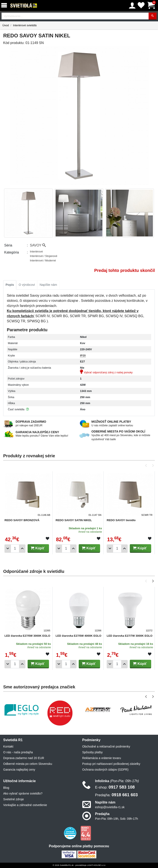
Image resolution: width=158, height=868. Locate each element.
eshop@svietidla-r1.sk (110, 807)
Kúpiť (38, 548)
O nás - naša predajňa (18, 752)
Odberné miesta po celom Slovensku (28, 764)
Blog (6, 788)
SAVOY (38, 245)
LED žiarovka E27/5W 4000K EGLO (78, 636)
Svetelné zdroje (14, 799)
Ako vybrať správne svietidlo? (23, 793)
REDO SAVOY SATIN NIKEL (74, 520)
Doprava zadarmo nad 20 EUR (24, 758)
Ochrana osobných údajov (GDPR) (105, 770)
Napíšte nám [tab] (48, 285)
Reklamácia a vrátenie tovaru (102, 758)
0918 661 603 (117, 795)
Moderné (51, 260)
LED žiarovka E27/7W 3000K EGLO (130, 636)
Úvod (6, 25)
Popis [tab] (10, 285)
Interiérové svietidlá (25, 25)
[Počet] (15, 549)
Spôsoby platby (93, 752)
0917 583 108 (115, 787)
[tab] (10, 285)
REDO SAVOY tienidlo (121, 520)
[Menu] (5, 5)
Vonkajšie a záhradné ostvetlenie (25, 805)
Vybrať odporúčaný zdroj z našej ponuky (106, 372)
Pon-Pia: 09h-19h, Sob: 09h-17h (117, 819)
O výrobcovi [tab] (27, 285)
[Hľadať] (153, 16)
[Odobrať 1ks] (8, 549)
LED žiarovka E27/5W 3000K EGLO (27, 636)
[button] (147, 466)
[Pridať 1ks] (22, 549)
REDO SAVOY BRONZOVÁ (22, 520)
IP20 (83, 356)
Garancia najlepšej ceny (19, 770)
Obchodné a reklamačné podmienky (106, 746)
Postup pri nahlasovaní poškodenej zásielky (111, 764)
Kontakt (8, 746)
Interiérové (36, 251)
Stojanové (51, 256)
